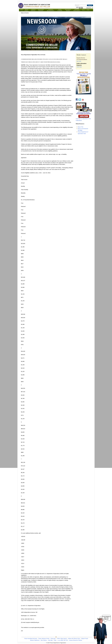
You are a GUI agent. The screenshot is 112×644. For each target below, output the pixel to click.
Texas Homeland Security (31, 639)
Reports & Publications (77, 10)
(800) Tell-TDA (64, 640)
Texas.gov (53, 639)
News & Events (27, 10)
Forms (88, 10)
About (84, 10)
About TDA (80, 127)
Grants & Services (33, 10)
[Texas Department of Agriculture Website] (34, 6)
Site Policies (44, 640)
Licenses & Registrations (51, 10)
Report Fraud (85, 639)
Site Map (50, 640)
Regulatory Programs (41, 10)
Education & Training (68, 10)
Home (22, 10)
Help (55, 640)
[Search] (81, 5)
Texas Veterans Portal (44, 639)
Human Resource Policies (76, 640)
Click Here (79, 67)
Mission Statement (35, 640)
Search (90, 5)
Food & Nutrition (60, 10)
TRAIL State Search (62, 639)
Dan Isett (79, 61)
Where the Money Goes (74, 639)
